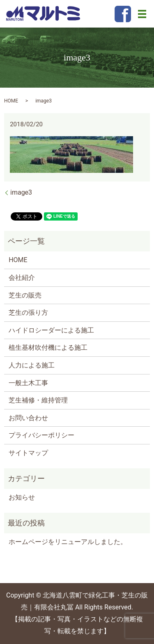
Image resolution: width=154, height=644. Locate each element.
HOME (11, 101)
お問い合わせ (28, 418)
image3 (21, 192)
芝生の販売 (25, 295)
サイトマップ (28, 453)
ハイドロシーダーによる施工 (51, 330)
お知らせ (22, 497)
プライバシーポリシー (41, 435)
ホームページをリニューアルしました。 (68, 542)
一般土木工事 (28, 383)
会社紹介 (22, 278)
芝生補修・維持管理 (38, 400)
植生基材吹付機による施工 (48, 348)
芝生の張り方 (28, 313)
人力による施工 (32, 365)
